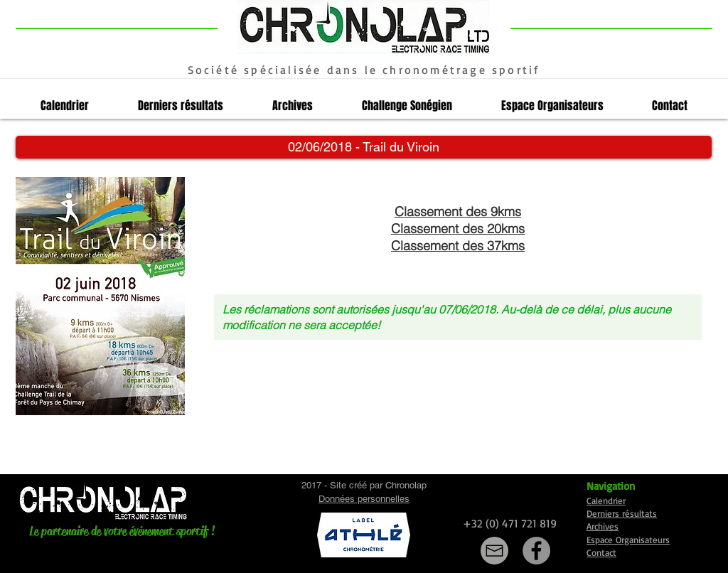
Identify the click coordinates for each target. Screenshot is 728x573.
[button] (364, 147)
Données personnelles (364, 499)
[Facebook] (536, 551)
